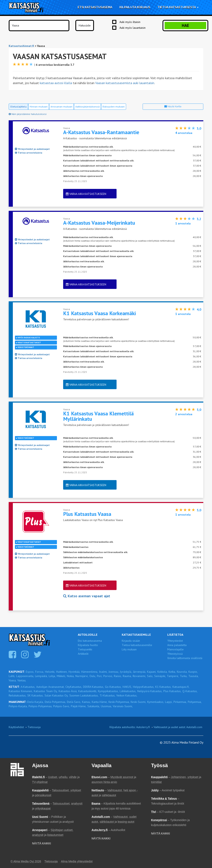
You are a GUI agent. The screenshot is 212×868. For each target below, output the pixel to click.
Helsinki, (50, 672)
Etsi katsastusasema (95, 7)
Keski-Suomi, (138, 702)
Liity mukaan (129, 649)
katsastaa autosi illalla (56, 83)
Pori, (100, 676)
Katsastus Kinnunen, (21, 691)
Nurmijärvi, (82, 676)
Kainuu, (86, 702)
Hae (185, 25)
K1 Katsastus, (163, 687)
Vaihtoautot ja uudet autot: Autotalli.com (178, 727)
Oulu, (93, 676)
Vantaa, (22, 680)
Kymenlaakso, (156, 702)
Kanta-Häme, (100, 702)
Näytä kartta (173, 106)
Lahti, (12, 676)
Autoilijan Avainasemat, (50, 687)
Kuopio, (193, 672)
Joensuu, (114, 672)
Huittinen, (62, 672)
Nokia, (71, 676)
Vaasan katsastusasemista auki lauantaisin (125, 83)
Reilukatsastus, (17, 695)
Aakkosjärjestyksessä (87, 107)
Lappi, (169, 702)
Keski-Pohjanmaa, (119, 702)
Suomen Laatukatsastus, (84, 695)
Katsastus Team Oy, (46, 691)
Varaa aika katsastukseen (86, 194)
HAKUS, (127, 687)
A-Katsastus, (28, 687)
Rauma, (127, 676)
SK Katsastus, (35, 695)
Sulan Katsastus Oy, (56, 695)
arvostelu (183, 223)
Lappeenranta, (25, 676)
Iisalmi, (103, 672)
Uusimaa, (106, 706)
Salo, (150, 676)
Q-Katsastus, (190, 691)
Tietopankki (85, 649)
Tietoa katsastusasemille (137, 645)
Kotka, (172, 672)
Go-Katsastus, (113, 687)
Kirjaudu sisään (131, 641)
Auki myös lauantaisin (132, 28)
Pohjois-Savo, (61, 706)
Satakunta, (94, 706)
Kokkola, (162, 672)
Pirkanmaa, (180, 702)
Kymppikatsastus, (108, 691)
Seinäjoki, (160, 676)
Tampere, (173, 676)
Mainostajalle (175, 649)
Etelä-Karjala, (36, 702)
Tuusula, (193, 676)
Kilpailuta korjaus (135, 7)
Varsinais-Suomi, (123, 706)
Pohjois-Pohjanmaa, (40, 706)
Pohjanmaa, (195, 702)
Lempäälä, (41, 676)
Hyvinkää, (74, 672)
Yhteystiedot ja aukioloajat (32, 149)
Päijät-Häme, (79, 706)
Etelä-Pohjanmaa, (55, 702)
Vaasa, (13, 680)
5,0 (199, 410)
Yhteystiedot (175, 641)
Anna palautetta (177, 645)
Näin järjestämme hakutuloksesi (28, 114)
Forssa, (40, 672)
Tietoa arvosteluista (29, 153)
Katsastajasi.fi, (181, 687)
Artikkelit (83, 654)
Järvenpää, (139, 672)
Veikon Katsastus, (127, 695)
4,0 (199, 309)
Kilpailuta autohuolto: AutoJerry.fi (130, 727)
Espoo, (30, 672)
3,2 (199, 219)
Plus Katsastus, (172, 691)
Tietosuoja (34, 727)
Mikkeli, (61, 676)
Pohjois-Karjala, (18, 706)
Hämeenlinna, (90, 672)
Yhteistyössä (175, 654)
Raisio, (118, 676)
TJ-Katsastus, (107, 695)
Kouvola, (182, 672)
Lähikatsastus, (128, 691)
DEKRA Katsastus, (93, 687)
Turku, (184, 676)
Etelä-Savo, (74, 702)
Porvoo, (108, 676)
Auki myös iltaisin (130, 22)
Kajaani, (152, 672)
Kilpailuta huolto (88, 645)
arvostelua (184, 133)
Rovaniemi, (139, 676)
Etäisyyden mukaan (114, 107)
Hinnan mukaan (39, 107)
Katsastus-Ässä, (68, 691)
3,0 (199, 128)
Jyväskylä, (126, 672)
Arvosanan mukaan (61, 107)
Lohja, (52, 676)
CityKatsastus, (74, 687)
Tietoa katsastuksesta (178, 7)
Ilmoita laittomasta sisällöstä (185, 658)
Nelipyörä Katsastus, (150, 691)
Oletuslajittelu (18, 107)
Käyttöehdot (16, 727)
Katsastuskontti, (88, 691)
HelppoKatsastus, (144, 687)
